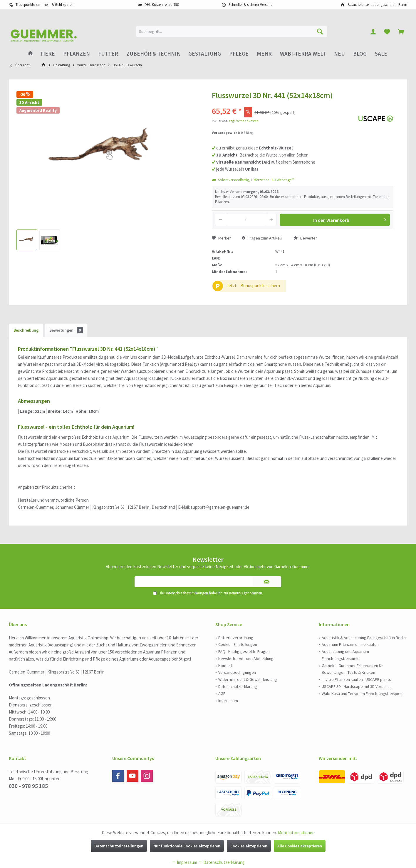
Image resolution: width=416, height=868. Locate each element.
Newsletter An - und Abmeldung (246, 659)
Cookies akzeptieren (249, 846)
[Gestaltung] (205, 54)
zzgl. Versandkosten (244, 121)
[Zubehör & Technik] (153, 54)
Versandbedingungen (237, 672)
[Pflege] (239, 54)
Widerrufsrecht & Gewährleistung (248, 679)
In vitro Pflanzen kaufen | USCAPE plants (356, 679)
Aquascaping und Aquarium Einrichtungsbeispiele (345, 655)
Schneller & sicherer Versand (251, 5)
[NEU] (339, 54)
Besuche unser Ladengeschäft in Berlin (377, 5)
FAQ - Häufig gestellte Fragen (244, 651)
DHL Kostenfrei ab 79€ (162, 5)
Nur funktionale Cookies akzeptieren (187, 846)
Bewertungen (66, 330)
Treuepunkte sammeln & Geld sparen (45, 5)
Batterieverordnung (236, 638)
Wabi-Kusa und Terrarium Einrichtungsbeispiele (363, 694)
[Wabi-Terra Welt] (303, 54)
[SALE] (381, 54)
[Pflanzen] (77, 54)
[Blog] (360, 54)
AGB (222, 694)
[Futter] (108, 54)
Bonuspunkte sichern (260, 286)
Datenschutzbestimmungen (186, 593)
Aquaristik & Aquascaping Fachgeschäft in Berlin (364, 638)
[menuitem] (401, 31)
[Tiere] (47, 54)
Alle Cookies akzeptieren (300, 846)
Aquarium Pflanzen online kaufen (350, 644)
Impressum (228, 701)
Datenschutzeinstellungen (119, 846)
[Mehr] (264, 54)
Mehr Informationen (296, 833)
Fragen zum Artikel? (262, 238)
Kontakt (225, 666)
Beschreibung (26, 330)
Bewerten (306, 238)
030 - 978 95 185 (28, 786)
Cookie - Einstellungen (238, 644)
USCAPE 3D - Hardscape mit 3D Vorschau (357, 686)
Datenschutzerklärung (238, 686)
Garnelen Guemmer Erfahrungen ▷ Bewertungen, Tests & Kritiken (352, 669)
